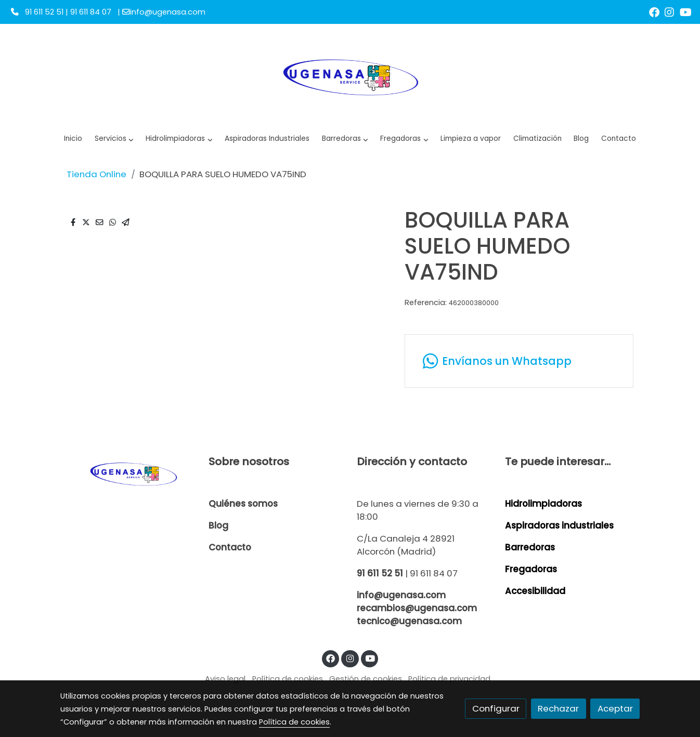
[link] (350, 76)
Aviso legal (225, 679)
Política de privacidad (449, 679)
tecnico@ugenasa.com (409, 621)
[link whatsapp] (519, 361)
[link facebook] (654, 11)
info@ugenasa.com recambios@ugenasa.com (417, 602)
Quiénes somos (243, 504)
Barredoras (530, 547)
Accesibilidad (535, 591)
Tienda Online (96, 174)
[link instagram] (669, 11)
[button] (179, 139)
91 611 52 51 (380, 573)
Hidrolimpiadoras (543, 504)
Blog (218, 525)
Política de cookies (288, 679)
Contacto (230, 547)
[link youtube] (686, 11)
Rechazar (558, 708)
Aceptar (615, 708)
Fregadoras (531, 569)
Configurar (496, 708)
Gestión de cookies (366, 679)
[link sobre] (128, 473)
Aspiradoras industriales (559, 525)
